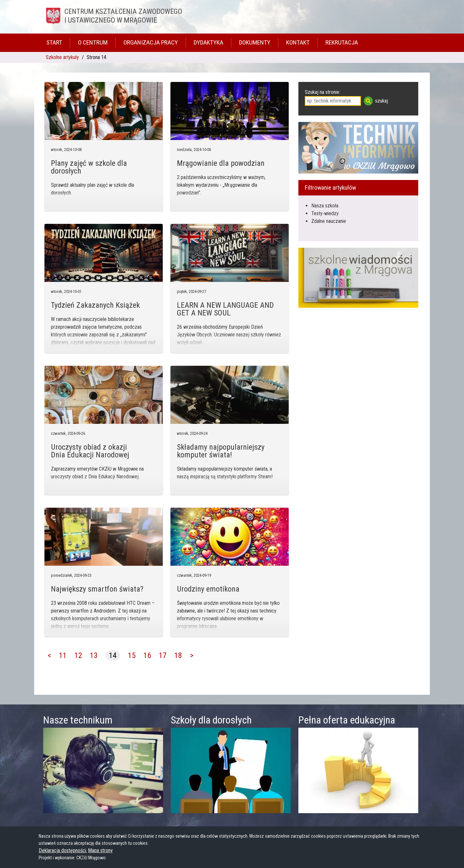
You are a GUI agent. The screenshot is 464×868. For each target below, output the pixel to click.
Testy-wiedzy (325, 213)
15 (132, 655)
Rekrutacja (342, 42)
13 (94, 655)
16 (147, 655)
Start (54, 42)
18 (178, 655)
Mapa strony (100, 850)
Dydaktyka (208, 42)
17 (163, 655)
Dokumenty (255, 42)
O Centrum (93, 42)
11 (63, 655)
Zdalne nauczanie (329, 221)
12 (78, 655)
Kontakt (298, 42)
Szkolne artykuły (62, 57)
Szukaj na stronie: (323, 92)
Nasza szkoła (325, 206)
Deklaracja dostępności (62, 850)
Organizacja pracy (151, 42)
